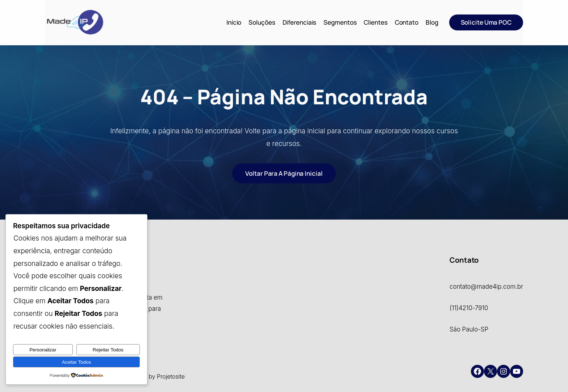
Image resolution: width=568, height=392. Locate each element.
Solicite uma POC (486, 22)
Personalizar (43, 350)
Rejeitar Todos (108, 350)
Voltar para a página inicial (284, 173)
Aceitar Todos (77, 362)
